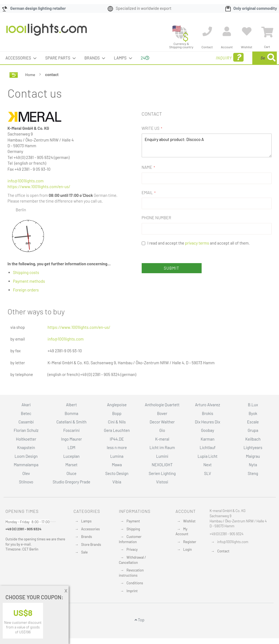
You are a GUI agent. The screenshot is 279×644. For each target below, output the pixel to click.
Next (207, 465)
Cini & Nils (117, 422)
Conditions (135, 583)
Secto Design (117, 473)
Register (190, 542)
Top (139, 620)
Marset (71, 465)
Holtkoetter (26, 439)
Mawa (117, 465)
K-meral (162, 439)
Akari (26, 405)
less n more (117, 447)
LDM (72, 447)
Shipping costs (26, 272)
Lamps (86, 521)
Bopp (117, 413)
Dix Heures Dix (207, 422)
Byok (253, 413)
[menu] (139, 58)
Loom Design (26, 456)
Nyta (253, 465)
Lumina (117, 456)
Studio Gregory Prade (71, 482)
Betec (26, 413)
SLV (208, 473)
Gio (162, 430)
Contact (223, 551)
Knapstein (26, 447)
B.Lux (253, 405)
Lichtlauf (208, 447)
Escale (253, 422)
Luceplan (71, 456)
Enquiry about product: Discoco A (207, 145)
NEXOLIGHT (162, 465)
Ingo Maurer (71, 439)
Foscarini (71, 430)
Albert (71, 405)
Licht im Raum (162, 447)
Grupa (253, 430)
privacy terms (197, 243)
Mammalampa (26, 465)
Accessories (90, 529)
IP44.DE (117, 439)
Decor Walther (162, 422)
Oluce (72, 473)
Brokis (208, 413)
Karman (208, 439)
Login (187, 549)
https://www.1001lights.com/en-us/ (39, 186)
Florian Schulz (26, 430)
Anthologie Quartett (162, 405)
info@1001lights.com (26, 181)
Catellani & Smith (72, 422)
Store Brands (91, 544)
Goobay (208, 430)
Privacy (132, 549)
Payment (133, 521)
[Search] (271, 58)
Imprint (132, 591)
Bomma (71, 413)
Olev (26, 473)
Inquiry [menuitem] (186, 57)
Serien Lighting (162, 473)
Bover (162, 413)
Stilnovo (26, 482)
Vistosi (162, 482)
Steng (253, 473)
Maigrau (253, 456)
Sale (84, 552)
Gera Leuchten (117, 430)
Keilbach (253, 439)
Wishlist (189, 521)
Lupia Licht (207, 456)
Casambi (26, 422)
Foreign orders (26, 290)
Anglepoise (117, 405)
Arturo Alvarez (208, 405)
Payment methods (29, 281)
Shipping (133, 529)
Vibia (117, 482)
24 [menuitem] (145, 58)
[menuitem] (19, 58)
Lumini (162, 456)
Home (31, 75)
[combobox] (237, 58)
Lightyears (253, 447)
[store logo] (47, 32)
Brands (87, 537)
